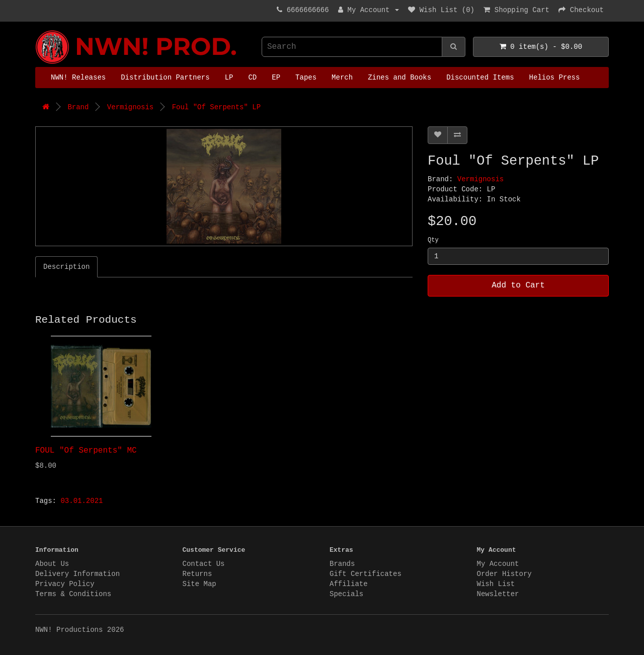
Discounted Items (480, 78)
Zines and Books (399, 78)
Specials (346, 594)
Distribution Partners (165, 78)
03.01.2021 (82, 501)
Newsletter (498, 594)
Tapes (306, 78)
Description (66, 267)
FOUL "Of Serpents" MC (86, 451)
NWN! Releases (78, 78)
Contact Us (204, 564)
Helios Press (555, 78)
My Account (498, 564)
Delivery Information (77, 574)
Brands (342, 564)
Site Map (199, 584)
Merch (342, 78)
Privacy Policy (65, 584)
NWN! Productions (38, 30)
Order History (504, 574)
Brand (78, 107)
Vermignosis (130, 107)
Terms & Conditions (73, 594)
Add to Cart (518, 285)
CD (252, 78)
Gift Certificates (366, 574)
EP (276, 78)
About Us (52, 564)
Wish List (496, 584)
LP (229, 78)
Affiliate (349, 584)
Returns (197, 574)
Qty (433, 240)
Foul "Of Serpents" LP (216, 107)
